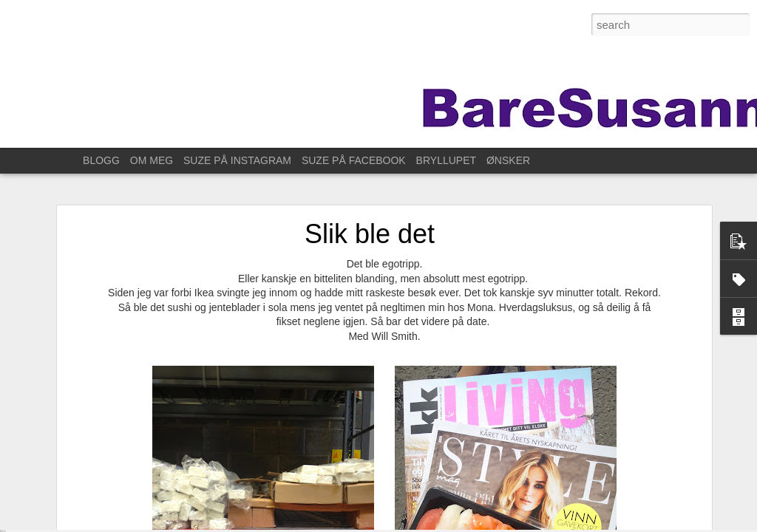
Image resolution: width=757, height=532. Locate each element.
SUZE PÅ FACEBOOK (354, 160)
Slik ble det (370, 186)
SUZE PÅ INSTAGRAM (237, 160)
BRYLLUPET (446, 160)
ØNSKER (508, 160)
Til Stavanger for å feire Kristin (96, 500)
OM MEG (152, 160)
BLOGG (101, 160)
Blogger (526, 524)
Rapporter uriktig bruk (584, 524)
